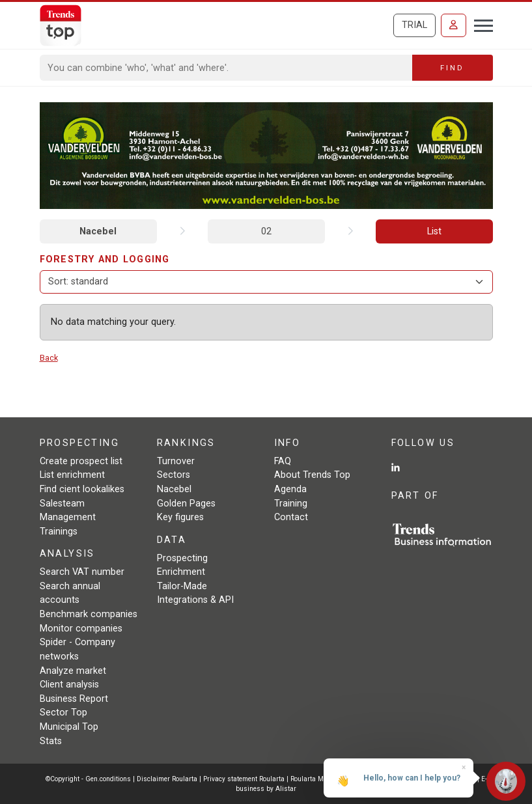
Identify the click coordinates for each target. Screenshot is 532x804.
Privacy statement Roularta (244, 779)
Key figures (180, 517)
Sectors (174, 475)
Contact (291, 517)
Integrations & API (195, 600)
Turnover (176, 461)
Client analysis (69, 685)
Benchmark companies (89, 614)
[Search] (226, 68)
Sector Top (63, 713)
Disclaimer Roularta (167, 779)
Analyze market (73, 671)
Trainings (59, 532)
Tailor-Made (182, 586)
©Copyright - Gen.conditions (88, 779)
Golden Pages (186, 504)
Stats (51, 741)
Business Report (74, 699)
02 (266, 231)
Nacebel (98, 231)
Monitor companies (81, 629)
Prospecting (182, 558)
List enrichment (72, 475)
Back (49, 358)
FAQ (283, 461)
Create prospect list (81, 461)
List (434, 231)
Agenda (290, 489)
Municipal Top (69, 727)
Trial (414, 25)
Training (291, 504)
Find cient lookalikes (82, 489)
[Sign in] (454, 25)
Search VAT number (82, 572)
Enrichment (181, 572)
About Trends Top (312, 475)
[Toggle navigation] (480, 24)
